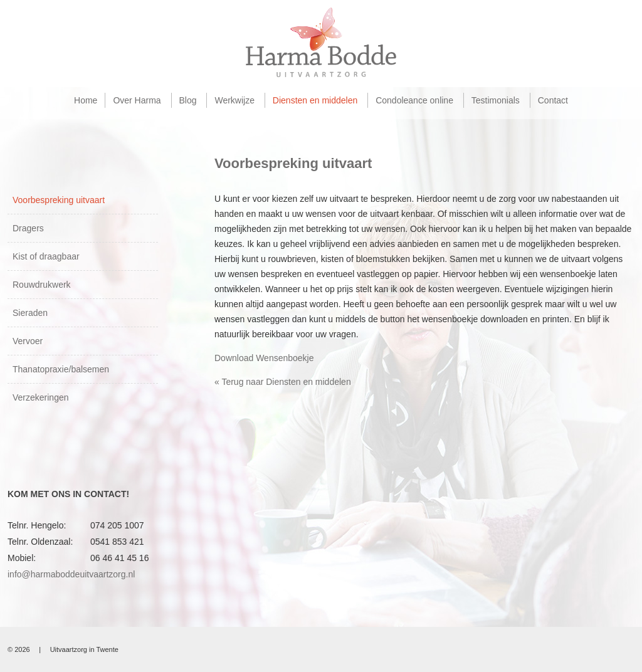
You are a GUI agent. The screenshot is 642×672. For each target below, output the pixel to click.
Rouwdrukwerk (42, 285)
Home (86, 100)
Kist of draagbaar (46, 256)
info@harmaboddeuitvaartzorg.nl (71, 574)
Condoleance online (414, 100)
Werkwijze (234, 100)
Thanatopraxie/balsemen (61, 369)
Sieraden (30, 313)
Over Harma (137, 100)
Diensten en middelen (315, 100)
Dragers (28, 228)
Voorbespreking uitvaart (59, 200)
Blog (188, 100)
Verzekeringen (41, 397)
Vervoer (28, 341)
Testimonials (496, 100)
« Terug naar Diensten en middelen (283, 382)
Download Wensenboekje (264, 358)
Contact (553, 100)
